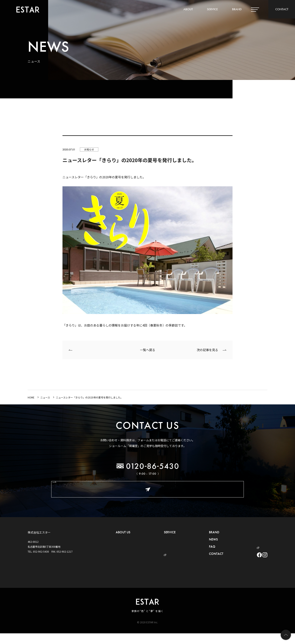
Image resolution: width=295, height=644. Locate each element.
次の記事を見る (207, 350)
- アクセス (121, 551)
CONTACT (282, 9)
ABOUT (188, 9)
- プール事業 (161, 551)
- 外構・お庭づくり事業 (164, 539)
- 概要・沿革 (123, 545)
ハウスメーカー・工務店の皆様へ (249, 532)
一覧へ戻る (148, 350)
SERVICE (212, 9)
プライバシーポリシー (243, 539)
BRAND (237, 9)
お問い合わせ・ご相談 (147, 489)
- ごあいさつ (123, 539)
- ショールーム (124, 557)
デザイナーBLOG (242, 545)
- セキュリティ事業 (162, 545)
